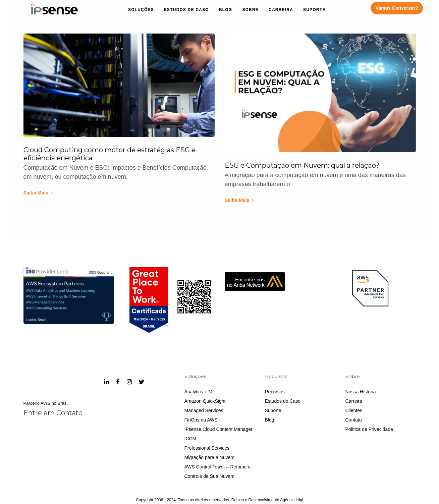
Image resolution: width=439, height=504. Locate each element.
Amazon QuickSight (205, 401)
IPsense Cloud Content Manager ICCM (218, 434)
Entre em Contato (53, 413)
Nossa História (361, 392)
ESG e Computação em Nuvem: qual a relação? (302, 165)
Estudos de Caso (283, 401)
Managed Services (204, 410)
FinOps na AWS (201, 420)
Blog (270, 420)
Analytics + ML (200, 392)
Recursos (275, 392)
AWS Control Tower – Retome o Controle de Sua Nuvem (218, 471)
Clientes (354, 410)
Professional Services (207, 448)
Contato (354, 420)
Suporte (273, 410)
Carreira (354, 401)
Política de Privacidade (369, 429)
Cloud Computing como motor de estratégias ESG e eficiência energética (109, 154)
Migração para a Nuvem (209, 457)
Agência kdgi (292, 500)
